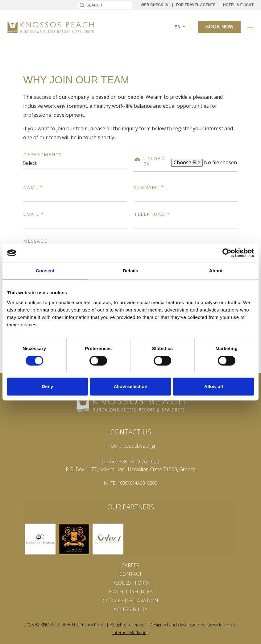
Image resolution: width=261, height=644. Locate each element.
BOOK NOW (219, 27)
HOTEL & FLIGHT (238, 5)
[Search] (105, 5)
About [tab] (216, 271)
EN (178, 27)
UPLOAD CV (154, 161)
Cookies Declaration (130, 600)
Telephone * (152, 214)
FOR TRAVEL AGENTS (196, 5)
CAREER (130, 565)
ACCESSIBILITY (130, 609)
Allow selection (130, 386)
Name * (33, 188)
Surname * (149, 188)
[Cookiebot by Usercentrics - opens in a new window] (227, 253)
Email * (34, 214)
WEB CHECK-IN (155, 5)
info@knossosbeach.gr (131, 446)
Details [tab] (130, 271)
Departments (43, 155)
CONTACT (131, 574)
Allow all (214, 386)
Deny (47, 386)
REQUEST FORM (131, 583)
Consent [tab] (45, 271)
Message (35, 241)
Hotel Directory (131, 592)
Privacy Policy (92, 625)
